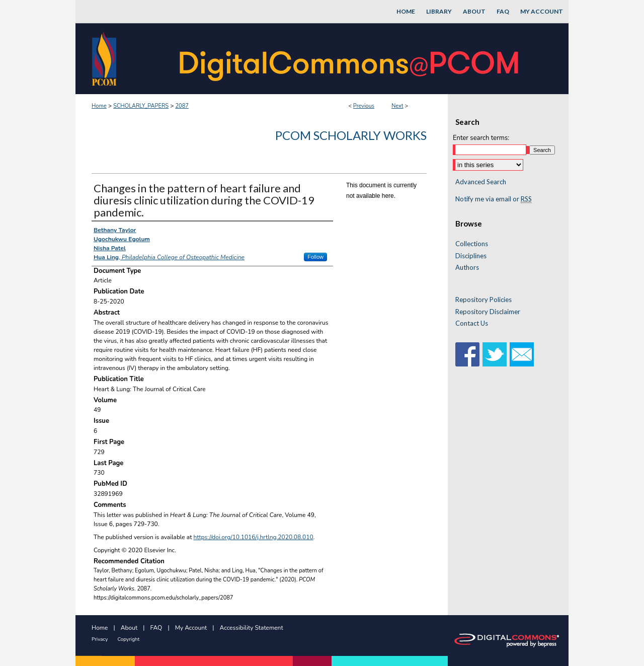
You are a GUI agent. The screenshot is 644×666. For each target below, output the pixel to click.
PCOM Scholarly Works (351, 135)
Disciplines (471, 256)
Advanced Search (481, 182)
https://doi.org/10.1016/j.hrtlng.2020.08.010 (254, 537)
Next (397, 106)
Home (99, 106)
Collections (472, 244)
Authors (467, 268)
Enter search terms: (481, 138)
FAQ (156, 628)
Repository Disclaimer (488, 312)
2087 (182, 106)
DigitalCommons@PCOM (350, 59)
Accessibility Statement (252, 628)
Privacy (100, 639)
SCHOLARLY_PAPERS (141, 106)
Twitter (495, 354)
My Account (191, 628)
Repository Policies (484, 300)
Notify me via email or (494, 199)
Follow (315, 257)
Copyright (128, 639)
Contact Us (472, 323)
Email (522, 354)
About (129, 628)
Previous (364, 106)
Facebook (467, 354)
